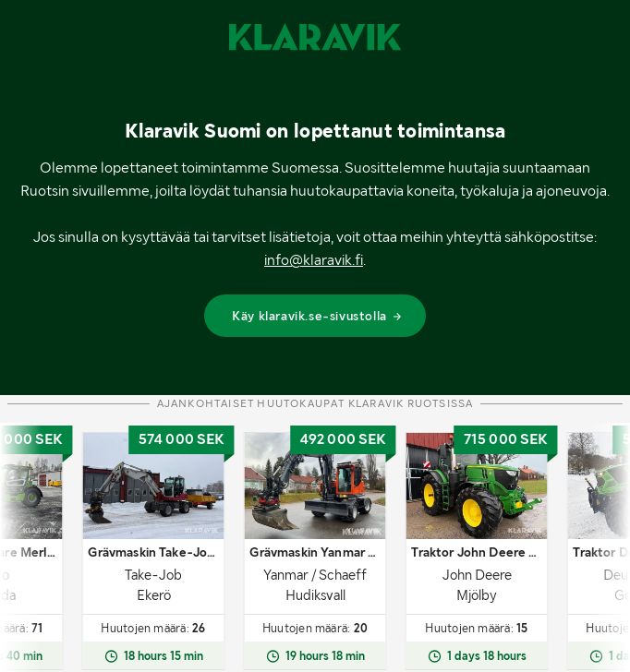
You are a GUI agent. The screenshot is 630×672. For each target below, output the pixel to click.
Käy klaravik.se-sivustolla (317, 316)
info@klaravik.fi (314, 260)
